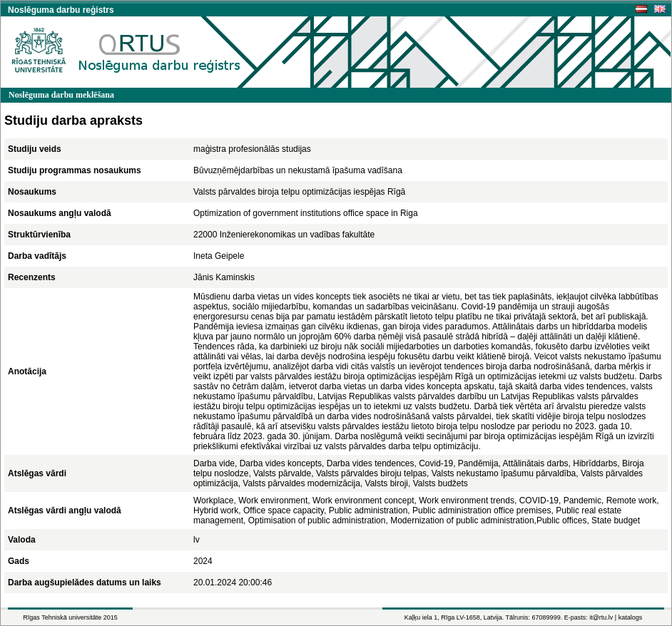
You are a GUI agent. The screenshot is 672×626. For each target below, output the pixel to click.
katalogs (631, 617)
